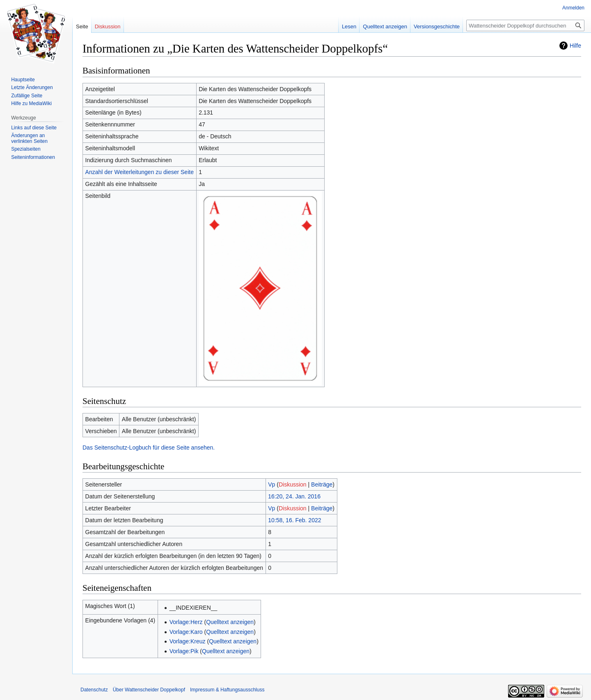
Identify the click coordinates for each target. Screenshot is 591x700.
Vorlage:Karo (186, 632)
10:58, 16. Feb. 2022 (294, 520)
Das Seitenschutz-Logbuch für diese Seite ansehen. (149, 448)
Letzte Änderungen (32, 87)
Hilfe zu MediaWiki (31, 103)
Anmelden (573, 8)
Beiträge (322, 484)
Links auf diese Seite (34, 128)
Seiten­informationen (33, 157)
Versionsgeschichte (437, 26)
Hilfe (575, 46)
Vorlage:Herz (186, 622)
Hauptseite (23, 80)
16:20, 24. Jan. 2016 (294, 496)
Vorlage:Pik (184, 651)
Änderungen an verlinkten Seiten (29, 138)
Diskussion (293, 484)
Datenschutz (94, 690)
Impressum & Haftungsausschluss (227, 690)
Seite (82, 26)
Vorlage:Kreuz (188, 641)
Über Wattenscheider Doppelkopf (149, 690)
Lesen (349, 26)
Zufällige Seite (27, 96)
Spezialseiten (26, 149)
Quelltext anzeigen (230, 622)
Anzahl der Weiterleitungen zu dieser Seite (140, 172)
